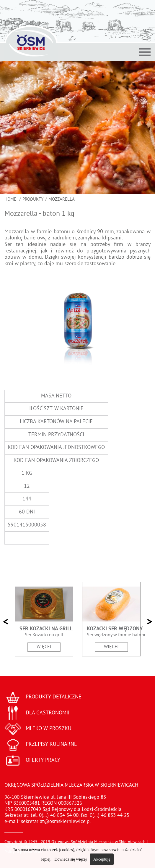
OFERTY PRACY (43, 760)
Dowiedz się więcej (71, 859)
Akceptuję (102, 859)
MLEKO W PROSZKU (49, 729)
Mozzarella (62, 200)
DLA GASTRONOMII (48, 713)
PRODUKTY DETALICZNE (54, 697)
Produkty (33, 200)
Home (11, 200)
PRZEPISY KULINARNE (51, 744)
